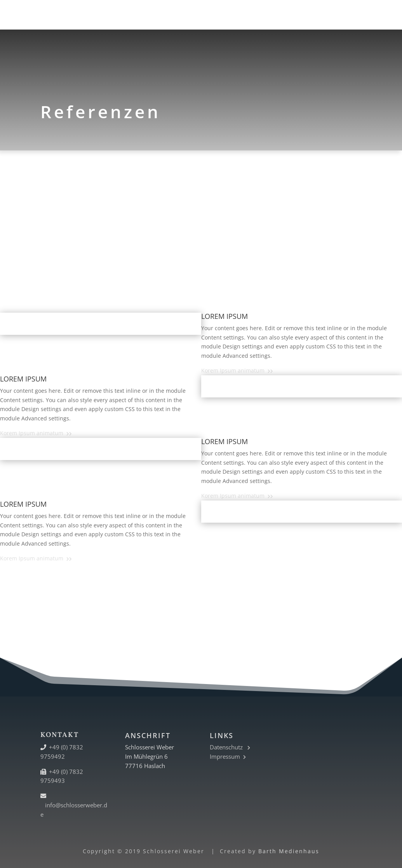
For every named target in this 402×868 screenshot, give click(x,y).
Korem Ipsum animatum (237, 370)
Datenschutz (230, 747)
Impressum (228, 756)
